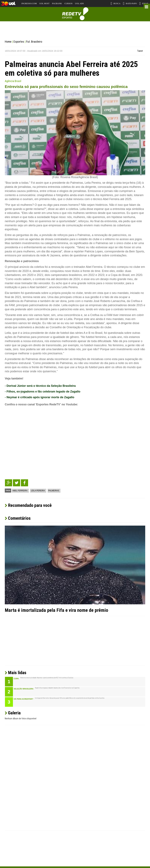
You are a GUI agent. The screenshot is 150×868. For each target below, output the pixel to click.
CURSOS (69, 3)
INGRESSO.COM (29, 3)
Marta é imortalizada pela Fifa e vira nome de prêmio (56, 610)
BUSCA (115, 3)
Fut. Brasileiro (34, 42)
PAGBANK (57, 3)
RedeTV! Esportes (75, 14)
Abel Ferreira (20, 491)
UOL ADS (79, 3)
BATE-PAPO (130, 3)
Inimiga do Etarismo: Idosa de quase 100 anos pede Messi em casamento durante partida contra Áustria (70, 698)
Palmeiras (54, 491)
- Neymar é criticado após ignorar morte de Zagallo (39, 397)
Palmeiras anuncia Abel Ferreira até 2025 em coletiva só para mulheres (71, 69)
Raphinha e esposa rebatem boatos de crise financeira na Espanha (57, 688)
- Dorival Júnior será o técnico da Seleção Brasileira (40, 386)
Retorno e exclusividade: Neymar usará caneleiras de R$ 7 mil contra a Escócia (47, 678)
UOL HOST (44, 3)
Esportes (19, 42)
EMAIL (144, 3)
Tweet (140, 51)
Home (8, 42)
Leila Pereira (38, 491)
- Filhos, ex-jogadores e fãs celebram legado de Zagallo (43, 392)
